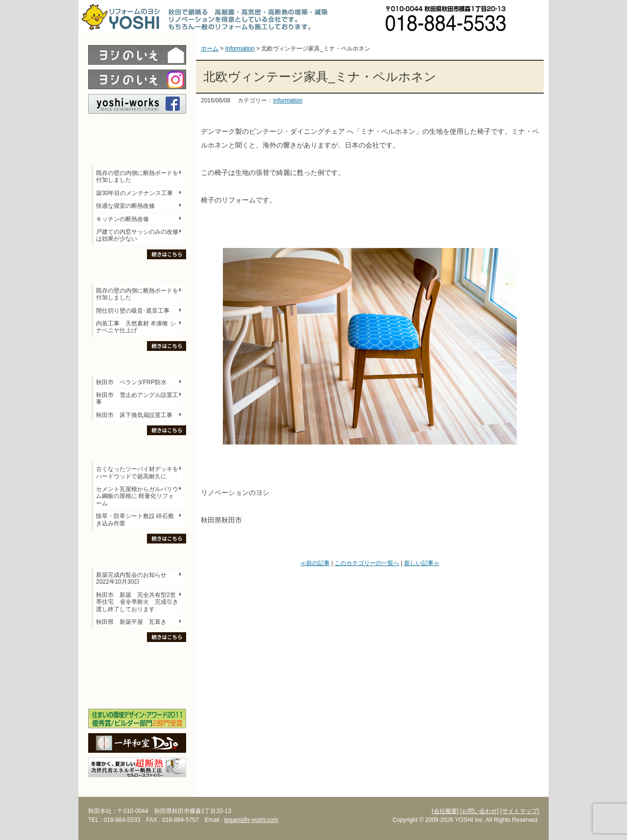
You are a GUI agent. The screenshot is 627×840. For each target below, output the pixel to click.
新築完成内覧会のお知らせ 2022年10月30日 (131, 578)
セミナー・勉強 (137, 674)
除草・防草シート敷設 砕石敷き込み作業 (135, 519)
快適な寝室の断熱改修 (125, 206)
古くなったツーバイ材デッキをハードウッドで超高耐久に (137, 472)
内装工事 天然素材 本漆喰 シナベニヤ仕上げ (136, 327)
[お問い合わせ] (479, 811)
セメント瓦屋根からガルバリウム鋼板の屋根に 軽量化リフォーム (137, 496)
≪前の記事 (315, 563)
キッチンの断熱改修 (125, 219)
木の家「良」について (137, 657)
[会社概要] (445, 811)
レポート (137, 131)
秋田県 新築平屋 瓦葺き (131, 622)
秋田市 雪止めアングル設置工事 (137, 398)
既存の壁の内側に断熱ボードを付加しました (137, 176)
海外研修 (137, 692)
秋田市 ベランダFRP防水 (131, 382)
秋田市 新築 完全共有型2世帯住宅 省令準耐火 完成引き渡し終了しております (137, 602)
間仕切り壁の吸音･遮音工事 (133, 311)
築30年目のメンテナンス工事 (134, 193)
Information (288, 100)
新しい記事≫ (422, 563)
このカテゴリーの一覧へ (367, 563)
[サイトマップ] (519, 811)
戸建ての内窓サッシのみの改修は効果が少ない (137, 235)
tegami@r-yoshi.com (251, 820)
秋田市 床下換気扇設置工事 (134, 415)
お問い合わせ (531, 17)
